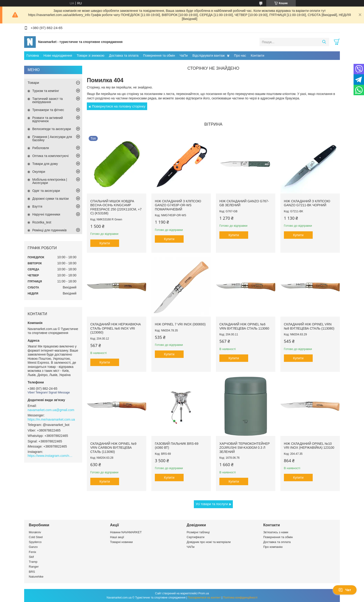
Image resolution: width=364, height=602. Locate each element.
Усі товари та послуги (212, 504)
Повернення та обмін (159, 56)
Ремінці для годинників (49, 230)
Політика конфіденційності (240, 598)
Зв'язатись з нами (276, 532)
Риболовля (41, 148)
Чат (345, 590)
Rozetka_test (42, 222)
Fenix (32, 552)
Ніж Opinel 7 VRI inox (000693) (180, 324)
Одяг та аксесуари (46, 191)
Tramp (33, 562)
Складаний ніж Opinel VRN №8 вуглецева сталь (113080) (309, 326)
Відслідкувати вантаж (209, 56)
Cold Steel (36, 537)
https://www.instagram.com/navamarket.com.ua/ (51, 456)
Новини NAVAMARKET (126, 532)
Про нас (240, 56)
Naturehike (36, 577)
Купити (105, 243)
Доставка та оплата (124, 56)
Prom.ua (204, 593)
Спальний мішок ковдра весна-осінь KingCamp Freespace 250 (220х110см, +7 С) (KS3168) (116, 207)
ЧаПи (184, 56)
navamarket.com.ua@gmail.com (51, 410)
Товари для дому (45, 164)
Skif (31, 557)
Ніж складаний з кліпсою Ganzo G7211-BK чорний (307, 203)
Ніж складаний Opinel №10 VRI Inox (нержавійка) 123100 (309, 446)
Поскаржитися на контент (204, 598)
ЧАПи (191, 547)
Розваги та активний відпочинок (48, 119)
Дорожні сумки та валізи (50, 199)
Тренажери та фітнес (48, 110)
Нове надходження (58, 56)
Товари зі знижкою (90, 56)
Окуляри (39, 172)
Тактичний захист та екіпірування (47, 100)
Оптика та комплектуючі (50, 156)
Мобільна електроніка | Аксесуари (50, 181)
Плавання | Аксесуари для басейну (52, 138)
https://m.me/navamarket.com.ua (51, 419)
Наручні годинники (46, 214)
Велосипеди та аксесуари (52, 129)
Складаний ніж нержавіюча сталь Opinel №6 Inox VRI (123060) (116, 328)
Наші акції (117, 537)
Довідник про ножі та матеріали (209, 542)
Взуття (37, 206)
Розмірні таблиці (198, 532)
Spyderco (35, 542)
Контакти (257, 56)
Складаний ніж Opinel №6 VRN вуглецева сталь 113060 (244, 326)
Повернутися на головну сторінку (119, 106)
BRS (32, 572)
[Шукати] (324, 42)
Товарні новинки (121, 542)
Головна (33, 56)
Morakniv (35, 532)
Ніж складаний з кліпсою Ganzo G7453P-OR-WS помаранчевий (178, 205)
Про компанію (273, 547)
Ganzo (33, 547)
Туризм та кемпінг (46, 91)
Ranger (34, 567)
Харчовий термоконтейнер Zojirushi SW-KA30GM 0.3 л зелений (245, 448)
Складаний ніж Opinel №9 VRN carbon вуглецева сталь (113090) (113, 448)
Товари (33, 83)
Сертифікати (196, 537)
